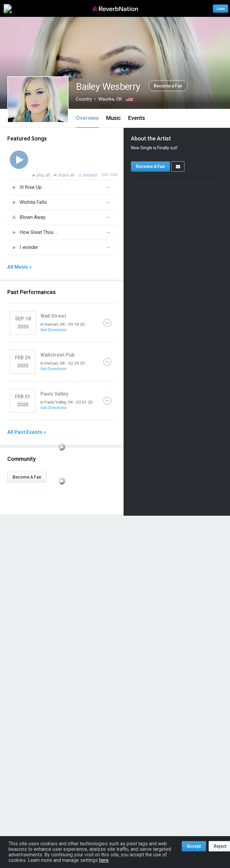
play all (44, 175)
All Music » (20, 267)
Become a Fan (168, 86)
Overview (87, 118)
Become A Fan (27, 477)
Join (221, 8)
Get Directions (53, 330)
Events (137, 118)
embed (87, 175)
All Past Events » (27, 432)
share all (65, 175)
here (104, 860)
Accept (194, 846)
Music (113, 118)
